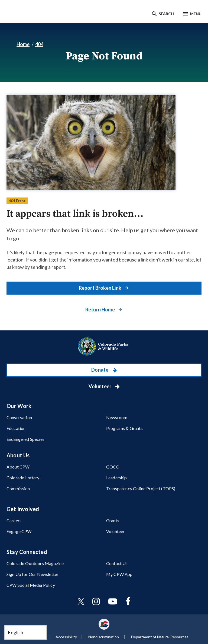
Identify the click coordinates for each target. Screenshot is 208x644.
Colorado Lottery (23, 478)
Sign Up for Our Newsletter (32, 574)
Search (166, 14)
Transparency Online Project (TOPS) (141, 488)
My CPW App (119, 574)
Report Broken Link (100, 288)
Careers (14, 520)
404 (39, 44)
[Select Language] (25, 632)
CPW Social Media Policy (31, 585)
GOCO (113, 467)
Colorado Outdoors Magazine (35, 563)
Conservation (19, 417)
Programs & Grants (124, 428)
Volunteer (100, 386)
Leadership (117, 478)
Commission (18, 488)
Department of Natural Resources (160, 637)
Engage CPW (19, 531)
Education (16, 428)
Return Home (100, 310)
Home (23, 44)
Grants (113, 520)
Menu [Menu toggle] (196, 14)
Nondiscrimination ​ (104, 637)
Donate (100, 370)
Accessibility (66, 637)
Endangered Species (25, 439)
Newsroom (117, 417)
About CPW (18, 467)
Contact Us (117, 563)
